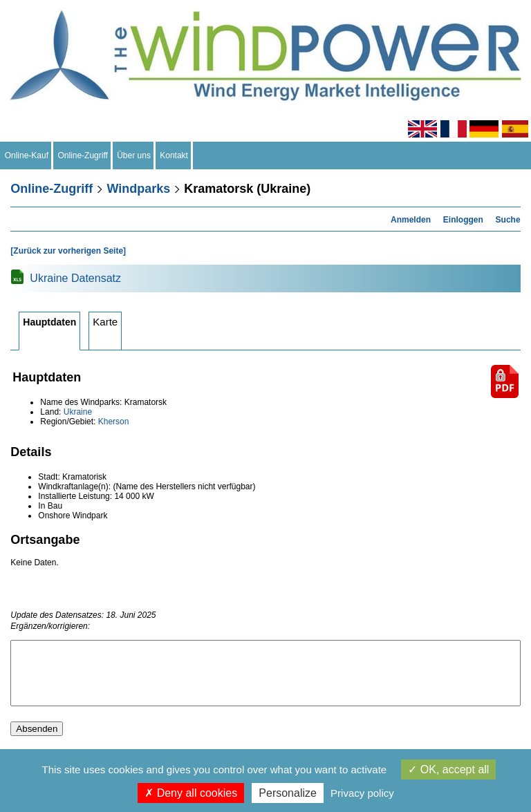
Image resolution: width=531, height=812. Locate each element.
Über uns (134, 155)
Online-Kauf (27, 155)
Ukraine (78, 412)
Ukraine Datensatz (75, 278)
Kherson (114, 422)
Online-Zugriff (83, 155)
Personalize (288, 793)
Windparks (138, 189)
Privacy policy (362, 793)
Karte (105, 322)
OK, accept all (448, 769)
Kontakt (174, 155)
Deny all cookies (191, 793)
